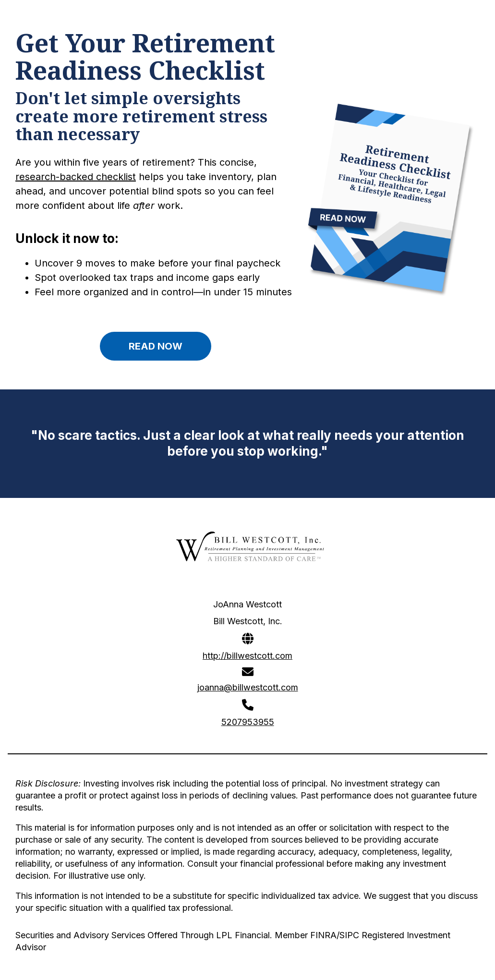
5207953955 (248, 722)
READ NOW (156, 346)
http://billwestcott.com (247, 656)
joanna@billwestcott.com (248, 687)
